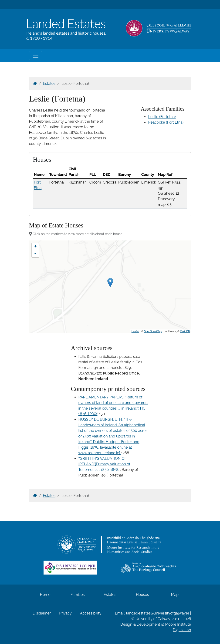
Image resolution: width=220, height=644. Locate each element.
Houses (142, 595)
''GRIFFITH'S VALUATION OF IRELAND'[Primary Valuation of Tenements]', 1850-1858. (104, 464)
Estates (49, 84)
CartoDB (185, 331)
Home (45, 595)
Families (78, 595)
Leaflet (135, 331)
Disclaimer (42, 613)
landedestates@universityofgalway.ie (158, 613)
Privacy (65, 613)
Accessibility (91, 613)
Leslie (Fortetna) (162, 117)
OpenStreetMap (153, 331)
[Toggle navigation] (36, 56)
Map (175, 595)
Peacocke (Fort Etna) (166, 122)
